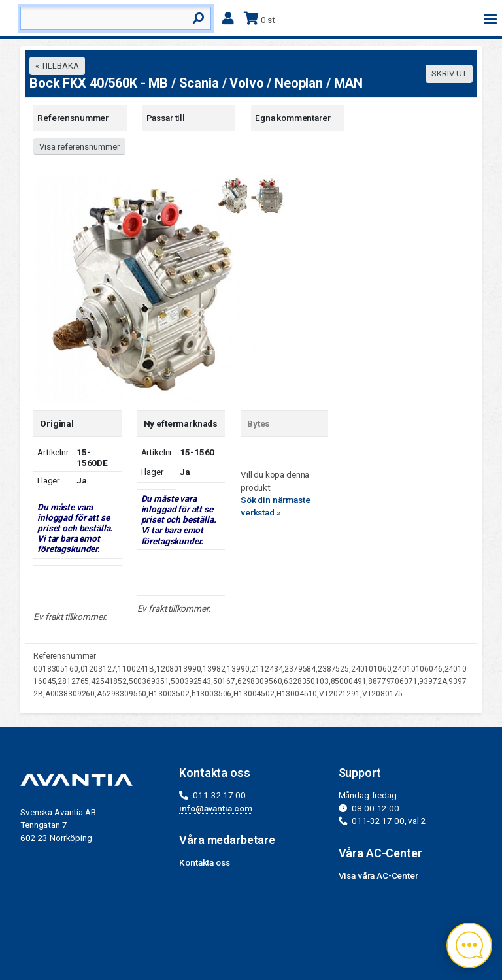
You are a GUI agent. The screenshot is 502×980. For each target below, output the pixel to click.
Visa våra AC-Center (378, 875)
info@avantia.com (216, 808)
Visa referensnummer (79, 147)
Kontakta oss (204, 862)
